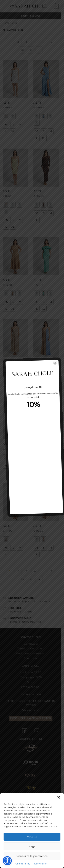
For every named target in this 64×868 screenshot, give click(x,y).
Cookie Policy (23, 864)
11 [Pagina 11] (31, 50)
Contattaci (31, 644)
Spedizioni (31, 658)
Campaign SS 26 (31, 677)
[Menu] (8, 6)
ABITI (6, 103)
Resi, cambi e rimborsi (31, 653)
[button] (59, 797)
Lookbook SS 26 (31, 672)
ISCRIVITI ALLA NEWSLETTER (31, 718)
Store (31, 682)
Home (6, 23)
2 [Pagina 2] (18, 42)
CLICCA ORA (31, 710)
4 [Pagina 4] (35, 42)
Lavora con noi (31, 687)
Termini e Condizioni (31, 648)
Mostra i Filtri (13, 30)
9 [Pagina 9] (52, 42)
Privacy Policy (39, 864)
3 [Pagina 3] (26, 42)
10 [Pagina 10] (22, 50)
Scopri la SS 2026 (31, 16)
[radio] (6, 116)
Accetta (32, 836)
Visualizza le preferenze (32, 856)
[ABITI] (15, 79)
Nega (32, 846)
